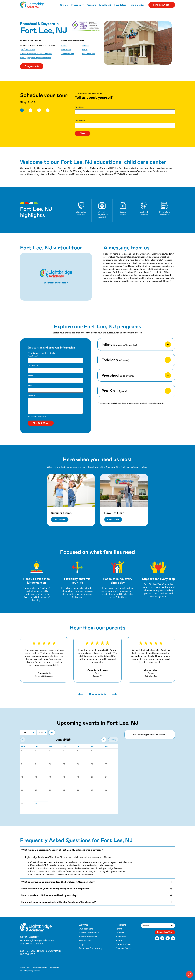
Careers (92, 5)
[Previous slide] (83, 694)
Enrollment (105, 5)
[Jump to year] (42, 733)
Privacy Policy (25, 967)
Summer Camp (68, 54)
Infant (64, 45)
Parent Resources (88, 937)
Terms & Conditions (40, 967)
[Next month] (104, 740)
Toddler (85, 45)
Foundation (120, 5)
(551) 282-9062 (27, 50)
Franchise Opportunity (91, 948)
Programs (76, 5)
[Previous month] (23, 740)
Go (52, 732)
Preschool (66, 50)
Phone (30, 376)
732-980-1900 (28, 954)
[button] (90, 694)
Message (31, 395)
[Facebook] (168, 938)
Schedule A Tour (162, 5)
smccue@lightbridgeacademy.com (37, 940)
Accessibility (54, 967)
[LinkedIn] (173, 938)
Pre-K (85, 50)
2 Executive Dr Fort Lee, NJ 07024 (36, 54)
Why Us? (84, 925)
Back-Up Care (88, 54)
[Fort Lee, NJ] (32, 5)
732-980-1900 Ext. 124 (32, 944)
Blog (81, 944)
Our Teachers (86, 929)
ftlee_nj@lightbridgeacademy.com (35, 58)
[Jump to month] (28, 733)
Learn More (60, 519)
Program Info (32, 66)
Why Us (64, 5)
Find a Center (137, 5)
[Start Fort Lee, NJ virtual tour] (56, 277)
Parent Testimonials (89, 933)
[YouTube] (157, 938)
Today (113, 739)
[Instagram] (162, 938)
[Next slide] (112, 694)
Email (30, 386)
